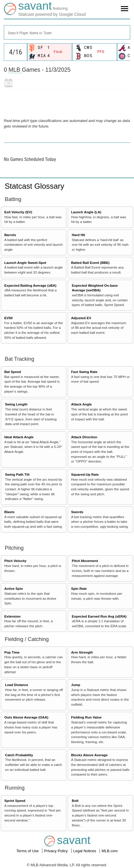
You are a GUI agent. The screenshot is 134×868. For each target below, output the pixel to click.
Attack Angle (81, 404)
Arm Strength (82, 652)
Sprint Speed (15, 801)
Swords (77, 512)
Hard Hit (78, 235)
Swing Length (16, 404)
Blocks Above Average (89, 755)
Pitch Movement (85, 561)
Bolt (75, 801)
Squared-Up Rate (85, 474)
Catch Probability (19, 755)
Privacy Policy (56, 851)
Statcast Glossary (34, 186)
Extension (13, 616)
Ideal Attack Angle (19, 437)
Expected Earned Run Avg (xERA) (99, 616)
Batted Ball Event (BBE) (90, 263)
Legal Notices (85, 851)
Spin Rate (79, 588)
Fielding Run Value (86, 717)
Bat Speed (13, 372)
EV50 (9, 318)
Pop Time (12, 652)
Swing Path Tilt (17, 474)
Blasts (9, 512)
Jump (75, 685)
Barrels (10, 235)
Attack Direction (84, 437)
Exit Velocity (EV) (18, 212)
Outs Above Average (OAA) (26, 717)
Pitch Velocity (15, 561)
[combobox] (67, 32)
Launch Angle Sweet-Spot (25, 263)
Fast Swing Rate (84, 372)
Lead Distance (16, 685)
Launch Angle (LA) (86, 212)
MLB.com (110, 851)
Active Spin (14, 588)
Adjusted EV (81, 318)
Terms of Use (28, 851)
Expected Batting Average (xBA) (30, 285)
